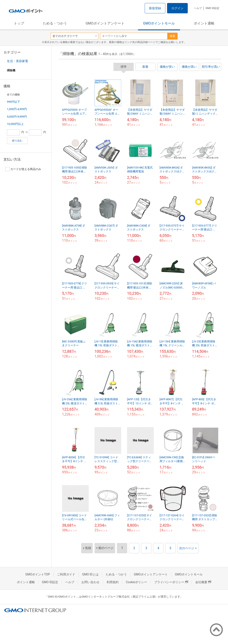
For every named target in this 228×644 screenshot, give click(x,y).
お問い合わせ (90, 582)
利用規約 (113, 582)
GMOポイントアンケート (105, 23)
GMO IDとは (90, 574)
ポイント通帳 (204, 23)
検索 (172, 36)
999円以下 (13, 102)
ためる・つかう (55, 23)
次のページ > (188, 548)
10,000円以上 (15, 124)
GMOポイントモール (159, 23)
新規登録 (155, 8)
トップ (19, 23)
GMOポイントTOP (38, 574)
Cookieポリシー (136, 582)
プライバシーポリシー (171, 582)
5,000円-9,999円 (17, 117)
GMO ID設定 (212, 8)
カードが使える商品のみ (23, 169)
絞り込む (17, 141)
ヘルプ (198, 8)
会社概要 (203, 582)
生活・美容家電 (17, 61)
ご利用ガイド (66, 574)
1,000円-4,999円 (17, 109)
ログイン (177, 8)
